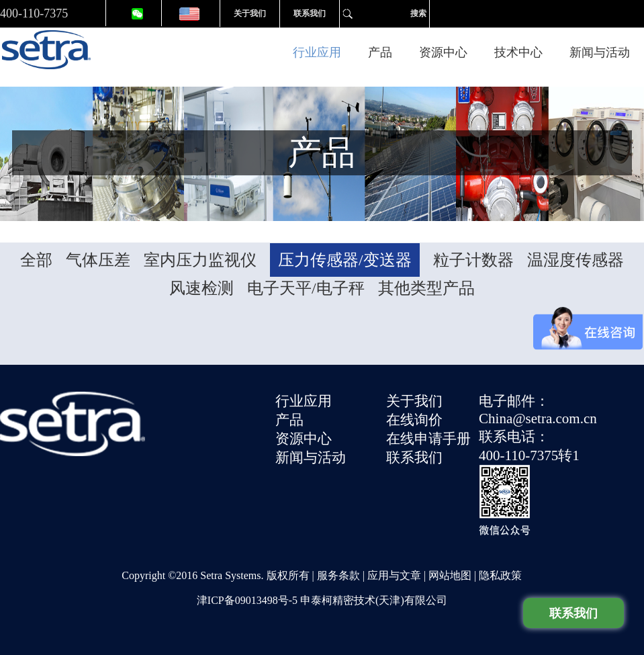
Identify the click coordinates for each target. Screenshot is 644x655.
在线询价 (414, 420)
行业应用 (317, 52)
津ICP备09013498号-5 (247, 600)
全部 (36, 260)
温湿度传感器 (576, 260)
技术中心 (518, 52)
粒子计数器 (473, 260)
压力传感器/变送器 (345, 260)
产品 (380, 52)
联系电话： (514, 437)
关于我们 (250, 13)
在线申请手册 (428, 439)
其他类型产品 (426, 288)
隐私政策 (500, 575)
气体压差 (98, 260)
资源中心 (443, 52)
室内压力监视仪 (200, 260)
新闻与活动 (600, 52)
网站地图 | (454, 575)
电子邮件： (514, 401)
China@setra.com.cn (538, 419)
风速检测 (201, 288)
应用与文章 (394, 575)
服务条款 (338, 575)
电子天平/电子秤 (306, 288)
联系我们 (310, 13)
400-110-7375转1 (529, 455)
